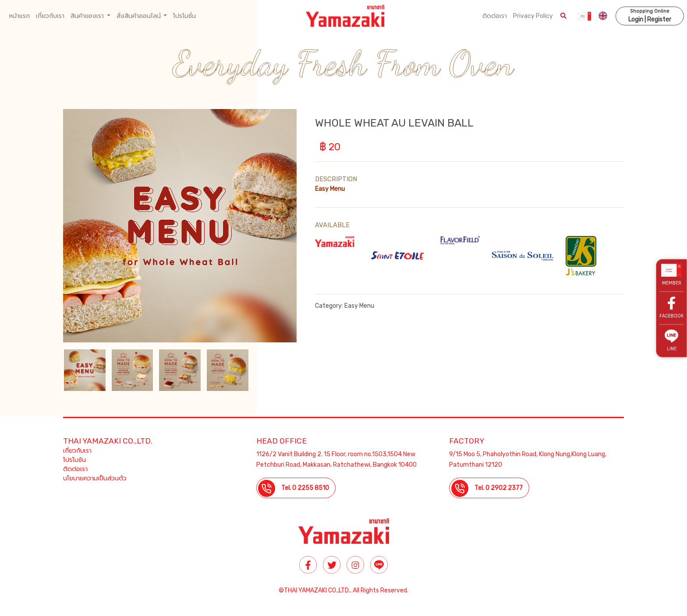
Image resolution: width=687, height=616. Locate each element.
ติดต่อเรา (495, 16)
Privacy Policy (533, 16)
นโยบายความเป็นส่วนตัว (95, 478)
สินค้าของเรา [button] (88, 16)
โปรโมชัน (74, 460)
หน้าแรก (19, 16)
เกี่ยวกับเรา (50, 16)
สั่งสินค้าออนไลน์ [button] (139, 16)
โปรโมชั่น (184, 16)
